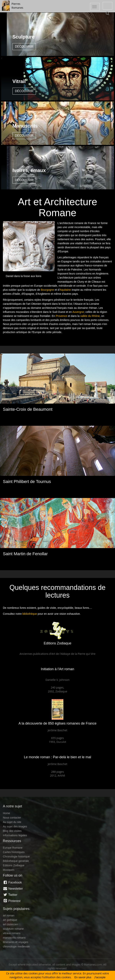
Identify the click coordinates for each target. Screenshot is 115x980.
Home (6, 813)
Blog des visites (12, 831)
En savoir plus (83, 977)
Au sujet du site (12, 822)
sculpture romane (13, 929)
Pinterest (12, 901)
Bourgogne (48, 290)
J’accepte (100, 977)
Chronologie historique (16, 857)
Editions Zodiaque (14, 865)
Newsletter (13, 888)
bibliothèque (30, 614)
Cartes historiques (14, 852)
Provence (62, 316)
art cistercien (10, 924)
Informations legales (15, 835)
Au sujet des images (15, 826)
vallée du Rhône (90, 316)
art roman (9, 915)
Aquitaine (65, 290)
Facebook (12, 882)
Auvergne (78, 312)
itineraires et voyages (16, 942)
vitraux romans (12, 933)
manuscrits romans (14, 938)
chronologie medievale (16, 946)
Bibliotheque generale (16, 861)
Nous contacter (12, 818)
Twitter (10, 895)
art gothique (10, 920)
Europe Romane (13, 848)
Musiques (9, 870)
